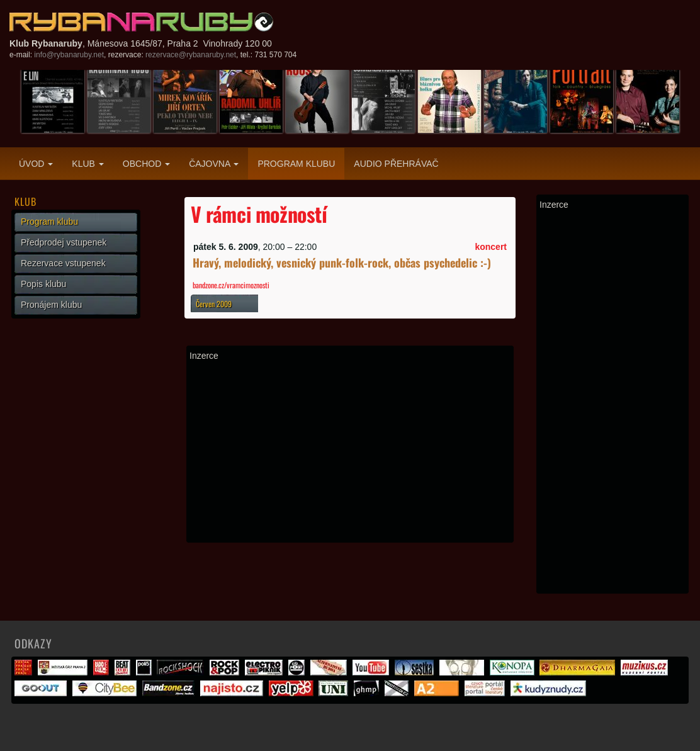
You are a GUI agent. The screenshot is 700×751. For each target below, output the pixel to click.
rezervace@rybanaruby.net (191, 55)
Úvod (36, 164)
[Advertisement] (350, 451)
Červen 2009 (214, 304)
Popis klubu (43, 284)
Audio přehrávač (396, 164)
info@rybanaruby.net (69, 55)
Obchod (146, 164)
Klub (87, 164)
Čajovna (214, 164)
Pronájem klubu (51, 305)
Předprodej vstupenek (64, 242)
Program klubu (296, 164)
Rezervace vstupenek (63, 263)
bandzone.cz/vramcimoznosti (231, 285)
